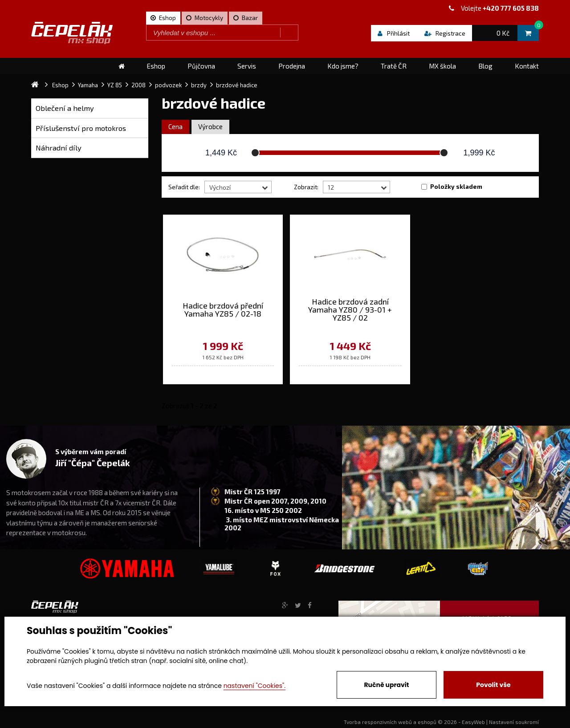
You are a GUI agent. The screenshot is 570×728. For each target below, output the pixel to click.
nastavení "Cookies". (254, 686)
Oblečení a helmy (65, 108)
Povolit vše (493, 685)
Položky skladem (456, 187)
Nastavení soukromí (514, 722)
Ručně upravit (386, 685)
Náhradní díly (59, 148)
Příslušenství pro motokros (81, 128)
